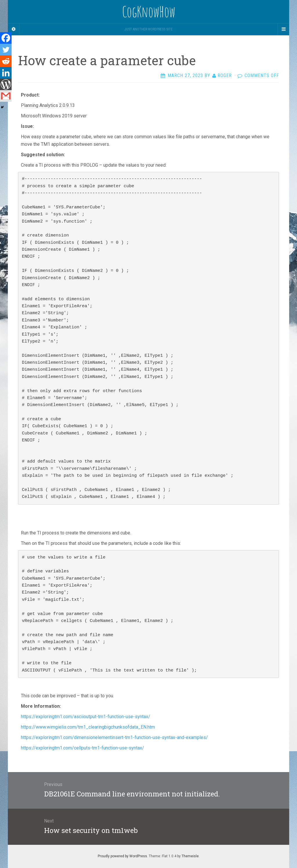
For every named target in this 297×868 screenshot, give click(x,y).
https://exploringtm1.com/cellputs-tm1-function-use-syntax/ (83, 748)
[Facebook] (6, 38)
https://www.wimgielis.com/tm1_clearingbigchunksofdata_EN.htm (88, 727)
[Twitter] (6, 50)
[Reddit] (6, 61)
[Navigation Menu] (283, 29)
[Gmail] (6, 96)
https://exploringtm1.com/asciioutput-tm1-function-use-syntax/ (86, 717)
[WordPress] (6, 84)
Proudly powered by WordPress (122, 856)
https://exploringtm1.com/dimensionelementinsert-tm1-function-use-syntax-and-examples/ (115, 737)
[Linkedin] (6, 73)
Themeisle (190, 856)
